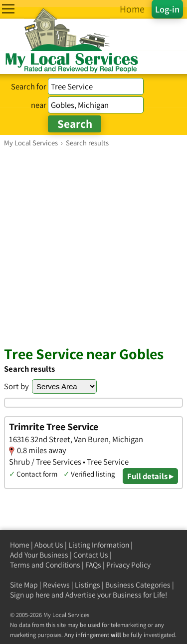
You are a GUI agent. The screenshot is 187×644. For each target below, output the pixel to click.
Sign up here (30, 595)
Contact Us (91, 555)
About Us (49, 545)
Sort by (16, 386)
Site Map (24, 585)
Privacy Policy (128, 565)
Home (20, 545)
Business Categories (138, 585)
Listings (88, 585)
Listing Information (99, 545)
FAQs (93, 565)
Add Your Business (39, 555)
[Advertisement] (93, 246)
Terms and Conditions (45, 565)
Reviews (56, 585)
